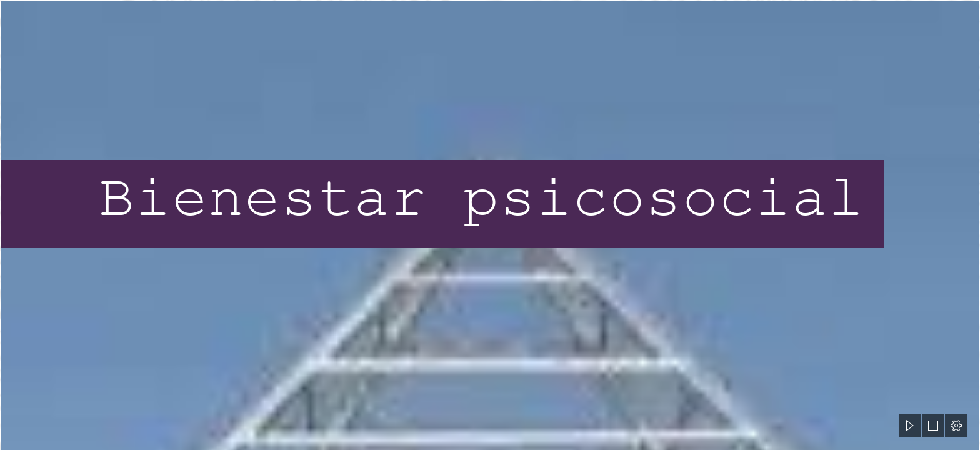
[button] (910, 426)
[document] (490, 225)
